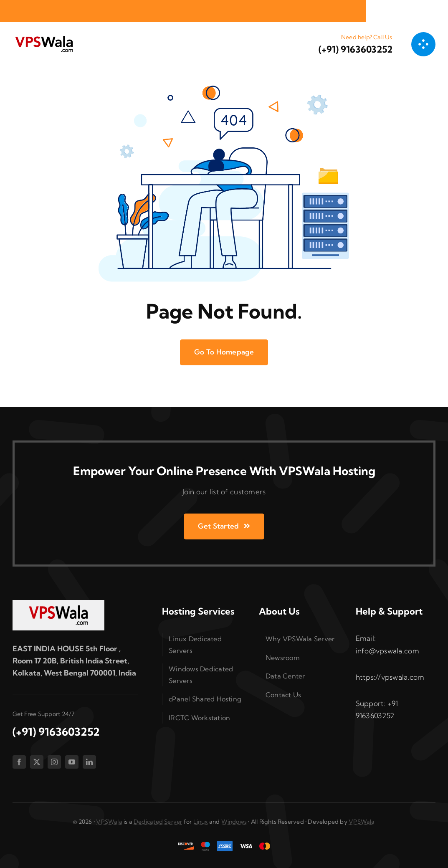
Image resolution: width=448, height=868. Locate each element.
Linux (201, 822)
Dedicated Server (158, 822)
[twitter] (37, 762)
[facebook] (19, 762)
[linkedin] (89, 762)
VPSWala (109, 822)
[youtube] (72, 762)
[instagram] (54, 762)
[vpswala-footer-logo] (58, 604)
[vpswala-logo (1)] (44, 38)
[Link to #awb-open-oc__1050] (423, 44)
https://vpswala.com (390, 677)
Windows (234, 822)
